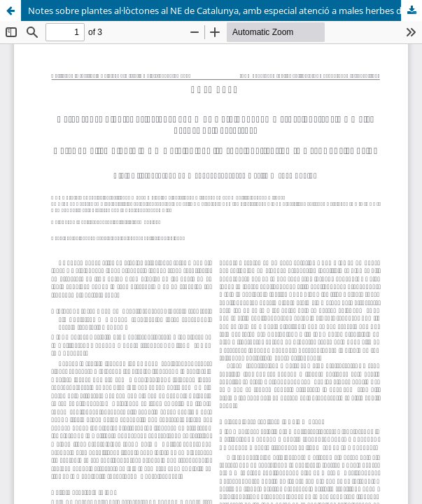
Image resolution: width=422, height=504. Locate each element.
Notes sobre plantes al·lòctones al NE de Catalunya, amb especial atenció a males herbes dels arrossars (225, 10)
